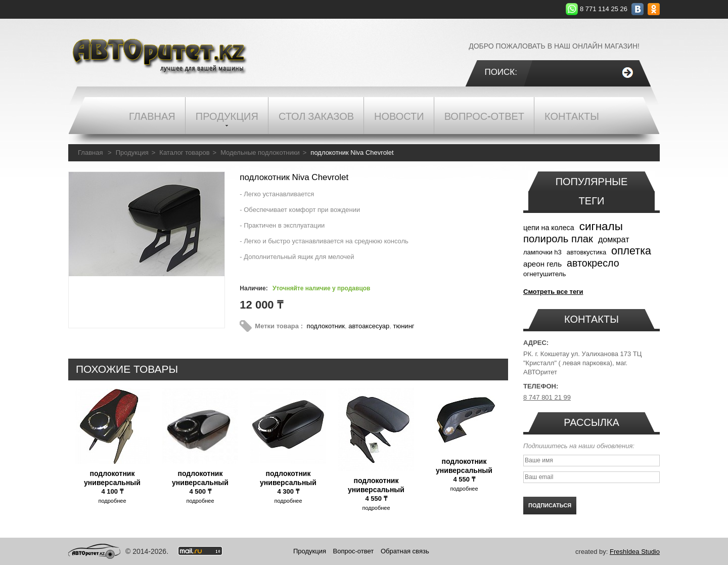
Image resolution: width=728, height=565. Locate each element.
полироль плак (558, 239)
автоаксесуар (369, 326)
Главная (90, 153)
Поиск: (501, 72)
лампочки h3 (542, 252)
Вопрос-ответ (354, 551)
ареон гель (542, 264)
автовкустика (586, 252)
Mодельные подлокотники (260, 153)
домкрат (614, 239)
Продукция (132, 153)
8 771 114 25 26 (604, 9)
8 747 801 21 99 (547, 397)
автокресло (593, 263)
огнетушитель (544, 274)
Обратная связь (405, 551)
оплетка (631, 251)
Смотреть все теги (553, 292)
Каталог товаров (184, 153)
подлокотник (326, 326)
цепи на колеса (549, 228)
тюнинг (403, 326)
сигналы (601, 226)
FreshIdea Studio (635, 552)
